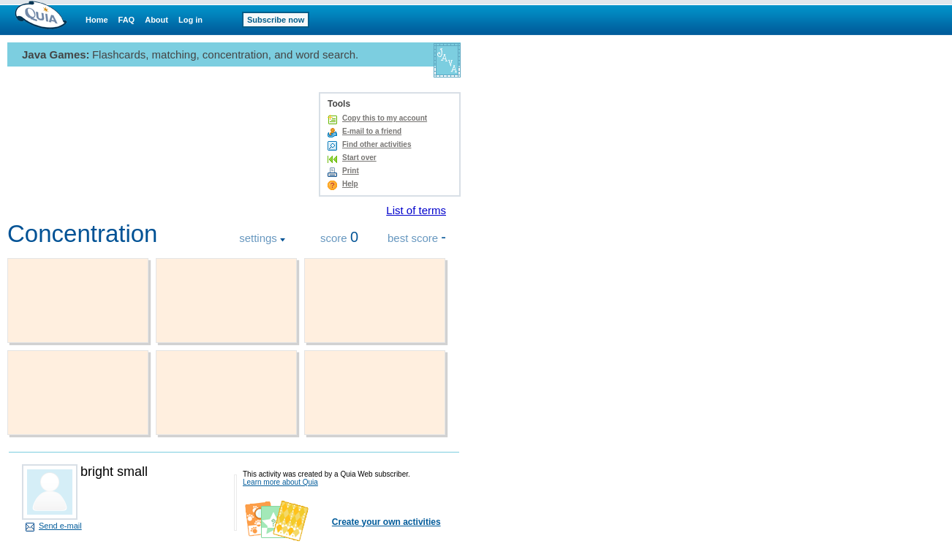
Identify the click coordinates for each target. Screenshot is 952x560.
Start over (359, 158)
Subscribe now (276, 20)
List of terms (416, 210)
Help (350, 184)
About (156, 20)
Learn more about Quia (280, 482)
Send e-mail (60, 526)
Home (97, 20)
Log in (190, 20)
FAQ (127, 20)
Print (351, 171)
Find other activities (377, 144)
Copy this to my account (385, 118)
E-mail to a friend (372, 131)
